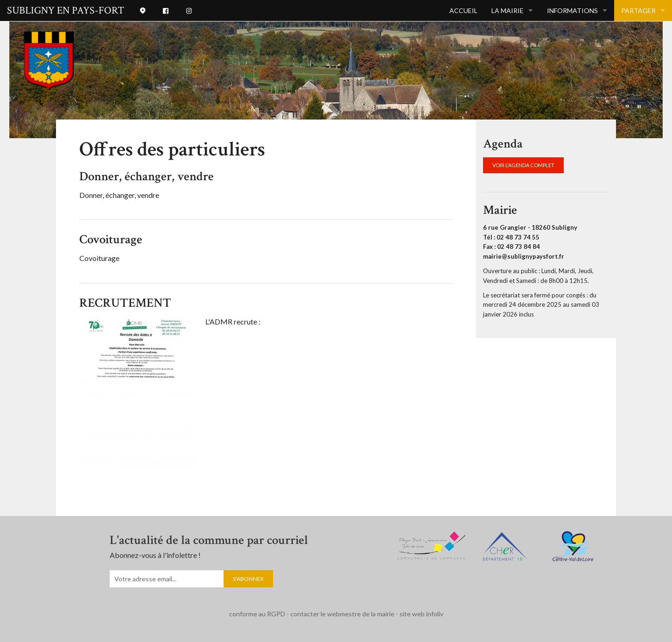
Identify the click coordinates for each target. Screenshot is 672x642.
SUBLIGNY (66, 11)
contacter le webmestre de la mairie (342, 614)
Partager (638, 11)
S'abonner (248, 579)
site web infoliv (421, 614)
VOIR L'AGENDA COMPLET (523, 165)
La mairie (507, 11)
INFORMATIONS (572, 11)
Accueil (463, 11)
